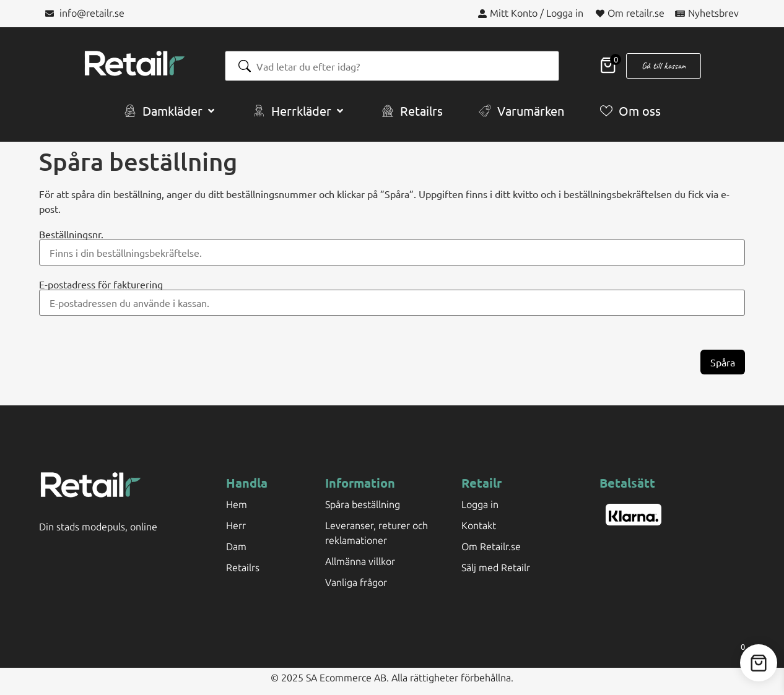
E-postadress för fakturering (101, 284)
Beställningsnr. (71, 234)
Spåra (723, 362)
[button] (170, 111)
